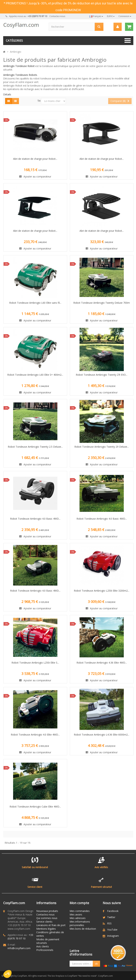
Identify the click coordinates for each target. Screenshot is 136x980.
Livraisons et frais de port (51, 925)
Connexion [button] (125, 16)
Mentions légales (46, 929)
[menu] (117, 27)
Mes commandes (80, 911)
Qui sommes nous (47, 918)
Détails (7, 94)
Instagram (113, 936)
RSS (109, 923)
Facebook (113, 911)
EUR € (111, 16)
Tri (39, 101)
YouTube (112, 930)
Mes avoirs (76, 914)
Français (96, 16)
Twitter (111, 917)
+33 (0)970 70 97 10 (20, 937)
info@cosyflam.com (19, 948)
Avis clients (43, 946)
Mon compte (79, 903)
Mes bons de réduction (83, 929)
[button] (7, 974)
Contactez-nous (57, 16)
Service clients (44, 922)
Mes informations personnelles (80, 923)
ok (96, 964)
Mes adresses (78, 918)
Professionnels (45, 950)
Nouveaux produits (47, 911)
